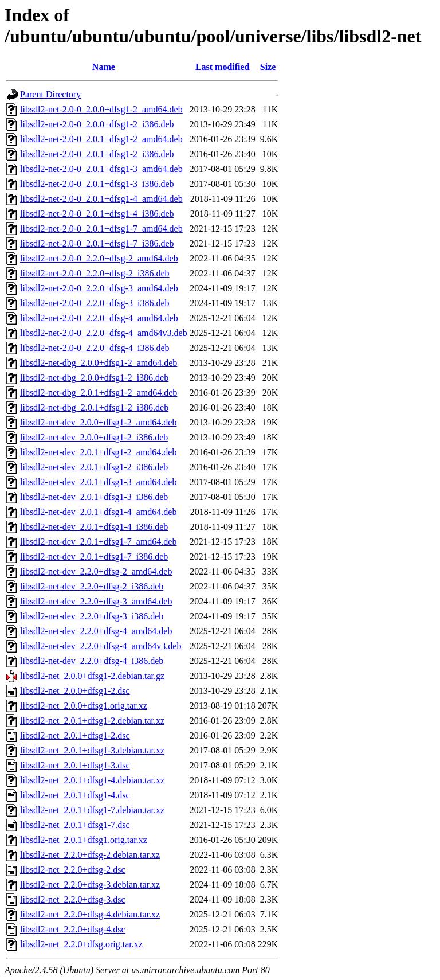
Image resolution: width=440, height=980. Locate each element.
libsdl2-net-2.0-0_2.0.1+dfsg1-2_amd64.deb (101, 139)
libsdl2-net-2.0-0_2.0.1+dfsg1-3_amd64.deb (101, 169)
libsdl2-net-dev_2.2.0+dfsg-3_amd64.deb (96, 601)
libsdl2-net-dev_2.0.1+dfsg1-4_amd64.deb (98, 512)
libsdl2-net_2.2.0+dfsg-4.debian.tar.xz (90, 914)
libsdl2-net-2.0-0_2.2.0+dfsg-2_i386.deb (95, 273)
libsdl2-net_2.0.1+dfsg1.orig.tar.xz (84, 840)
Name (104, 67)
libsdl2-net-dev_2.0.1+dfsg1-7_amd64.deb (98, 542)
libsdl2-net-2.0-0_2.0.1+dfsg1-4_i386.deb (97, 214)
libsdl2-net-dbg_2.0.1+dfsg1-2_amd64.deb (99, 393)
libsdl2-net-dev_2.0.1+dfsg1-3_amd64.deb (98, 482)
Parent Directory (50, 94)
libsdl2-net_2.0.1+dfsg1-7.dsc (75, 825)
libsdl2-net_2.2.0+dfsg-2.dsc (73, 870)
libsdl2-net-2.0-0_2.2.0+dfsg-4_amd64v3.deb (104, 333)
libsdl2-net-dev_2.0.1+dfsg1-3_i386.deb (94, 497)
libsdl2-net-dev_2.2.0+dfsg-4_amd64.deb (96, 631)
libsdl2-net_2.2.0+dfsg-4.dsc (73, 929)
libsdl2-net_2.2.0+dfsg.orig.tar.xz (81, 944)
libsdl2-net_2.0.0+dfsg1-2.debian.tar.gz (92, 676)
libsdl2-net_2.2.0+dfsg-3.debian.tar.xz (90, 885)
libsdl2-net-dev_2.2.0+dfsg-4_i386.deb (92, 661)
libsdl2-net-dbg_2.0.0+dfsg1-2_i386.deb (94, 378)
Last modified (223, 67)
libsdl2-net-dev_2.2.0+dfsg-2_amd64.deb (96, 571)
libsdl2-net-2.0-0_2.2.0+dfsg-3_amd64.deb (99, 288)
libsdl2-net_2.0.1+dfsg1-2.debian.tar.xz (92, 721)
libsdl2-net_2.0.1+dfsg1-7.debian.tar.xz (92, 810)
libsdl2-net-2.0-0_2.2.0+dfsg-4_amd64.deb (99, 318)
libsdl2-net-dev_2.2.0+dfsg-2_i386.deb (92, 586)
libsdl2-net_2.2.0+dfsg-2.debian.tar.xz (90, 855)
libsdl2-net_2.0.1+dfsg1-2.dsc (75, 735)
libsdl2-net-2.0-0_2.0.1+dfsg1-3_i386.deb (97, 184)
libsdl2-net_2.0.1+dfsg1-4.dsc (75, 795)
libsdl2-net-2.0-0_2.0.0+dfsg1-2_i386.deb (97, 124)
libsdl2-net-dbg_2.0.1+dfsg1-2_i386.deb (94, 407)
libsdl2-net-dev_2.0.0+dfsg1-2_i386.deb (94, 437)
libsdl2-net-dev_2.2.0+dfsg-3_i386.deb (92, 616)
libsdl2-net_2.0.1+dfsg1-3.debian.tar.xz (92, 750)
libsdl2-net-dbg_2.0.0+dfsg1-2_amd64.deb (99, 363)
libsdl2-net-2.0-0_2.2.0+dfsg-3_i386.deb (95, 303)
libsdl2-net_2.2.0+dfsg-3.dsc (73, 899)
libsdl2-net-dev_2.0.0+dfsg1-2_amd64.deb (98, 422)
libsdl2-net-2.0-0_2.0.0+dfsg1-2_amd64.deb (101, 109)
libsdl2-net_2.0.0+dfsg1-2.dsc (75, 691)
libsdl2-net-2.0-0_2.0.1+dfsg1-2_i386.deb (97, 154)
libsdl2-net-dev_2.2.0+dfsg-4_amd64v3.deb (101, 646)
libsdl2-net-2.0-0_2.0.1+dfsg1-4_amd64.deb (101, 199)
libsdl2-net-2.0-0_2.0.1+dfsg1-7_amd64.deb (101, 229)
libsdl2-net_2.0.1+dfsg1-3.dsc (75, 765)
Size (268, 67)
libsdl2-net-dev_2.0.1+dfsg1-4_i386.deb (94, 527)
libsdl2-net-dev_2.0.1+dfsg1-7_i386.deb (94, 557)
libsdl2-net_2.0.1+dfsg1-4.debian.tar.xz (92, 780)
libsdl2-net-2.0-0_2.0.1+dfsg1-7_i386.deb (97, 243)
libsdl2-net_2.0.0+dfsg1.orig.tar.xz (84, 706)
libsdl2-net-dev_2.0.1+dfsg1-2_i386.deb (94, 467)
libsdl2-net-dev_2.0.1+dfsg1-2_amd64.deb (98, 452)
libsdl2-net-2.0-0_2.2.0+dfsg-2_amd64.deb (99, 258)
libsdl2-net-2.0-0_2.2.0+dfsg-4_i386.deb (95, 348)
